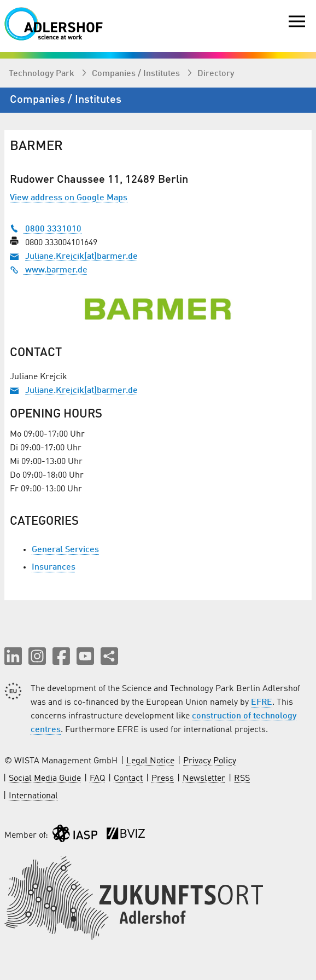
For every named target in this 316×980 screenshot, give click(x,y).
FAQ (97, 779)
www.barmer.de (49, 270)
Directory (216, 74)
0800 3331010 (46, 229)
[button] (13, 656)
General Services (65, 550)
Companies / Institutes (137, 74)
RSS (242, 779)
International (33, 796)
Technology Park (43, 74)
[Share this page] (109, 656)
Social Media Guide (45, 779)
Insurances (54, 567)
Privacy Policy (210, 761)
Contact (128, 779)
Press (163, 779)
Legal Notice (150, 761)
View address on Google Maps (69, 198)
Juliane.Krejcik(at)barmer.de (81, 257)
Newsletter (204, 779)
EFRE (262, 703)
